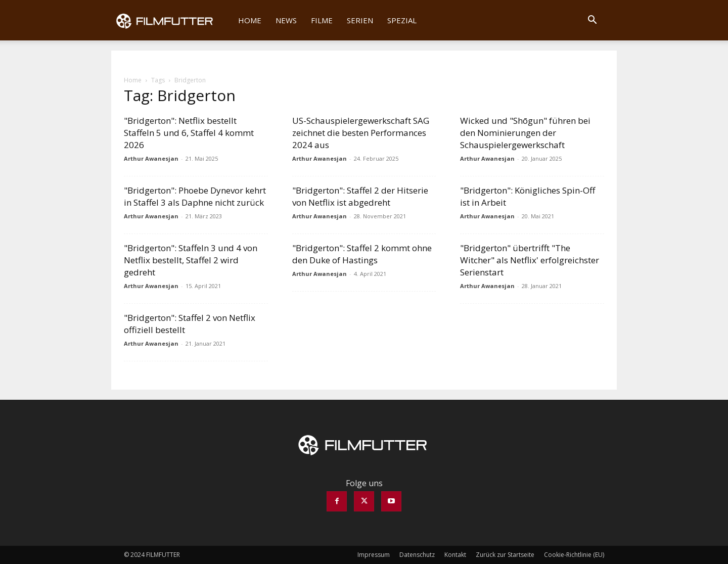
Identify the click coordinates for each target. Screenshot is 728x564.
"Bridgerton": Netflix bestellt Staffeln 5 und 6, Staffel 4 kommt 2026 (189, 133)
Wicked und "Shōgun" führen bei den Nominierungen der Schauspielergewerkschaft (525, 133)
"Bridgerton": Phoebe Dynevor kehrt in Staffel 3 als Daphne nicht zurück (195, 196)
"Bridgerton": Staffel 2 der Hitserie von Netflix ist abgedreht (360, 196)
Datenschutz (417, 555)
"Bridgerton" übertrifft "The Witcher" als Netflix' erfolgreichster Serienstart (530, 260)
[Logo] (171, 20)
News (286, 20)
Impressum (374, 555)
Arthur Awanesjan (151, 158)
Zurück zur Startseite (505, 555)
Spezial (402, 20)
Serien (360, 20)
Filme (322, 20)
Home (250, 20)
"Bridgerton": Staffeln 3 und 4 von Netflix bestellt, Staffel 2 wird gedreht (191, 260)
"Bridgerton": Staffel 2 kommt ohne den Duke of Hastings (362, 254)
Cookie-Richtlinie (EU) (574, 555)
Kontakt (455, 555)
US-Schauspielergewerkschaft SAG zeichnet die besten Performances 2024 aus (361, 133)
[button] (592, 21)
